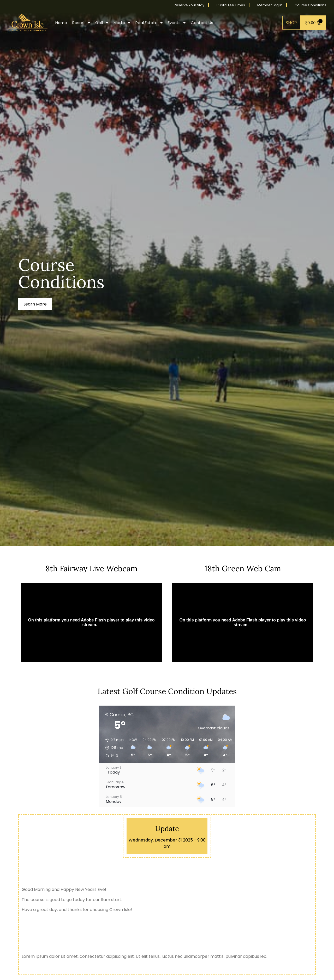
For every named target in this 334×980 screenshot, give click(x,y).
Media (122, 23)
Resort (81, 23)
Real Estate (149, 23)
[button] (113, 748)
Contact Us (202, 23)
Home (61, 23)
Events (177, 23)
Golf (102, 23)
